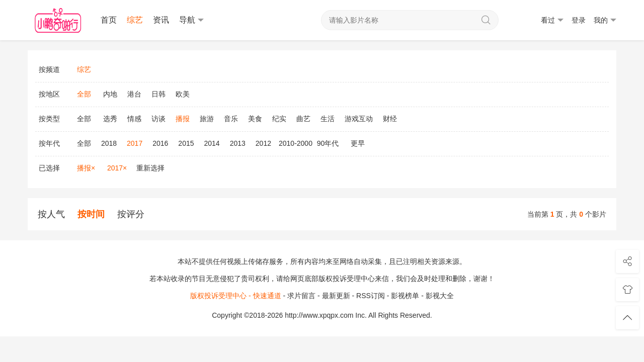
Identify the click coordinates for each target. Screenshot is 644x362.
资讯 (161, 20)
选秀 (110, 119)
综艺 (135, 20)
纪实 (279, 119)
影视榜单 (405, 296)
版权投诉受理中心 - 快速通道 (235, 296)
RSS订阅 (371, 296)
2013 (238, 143)
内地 (110, 94)
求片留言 (301, 296)
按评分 (131, 214)
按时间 (91, 214)
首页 (109, 20)
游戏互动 (359, 119)
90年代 (328, 143)
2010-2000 (296, 143)
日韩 (158, 94)
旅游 (207, 119)
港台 (134, 94)
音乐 (231, 119)
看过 (552, 20)
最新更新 (336, 296)
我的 (605, 20)
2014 (212, 143)
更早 (358, 143)
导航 (191, 20)
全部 (84, 119)
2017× (117, 168)
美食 (255, 119)
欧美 (183, 94)
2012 (263, 143)
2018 (109, 143)
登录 (579, 20)
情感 (134, 119)
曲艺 (303, 119)
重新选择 (150, 168)
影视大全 (440, 296)
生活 (328, 119)
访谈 (158, 119)
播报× (86, 168)
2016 (160, 143)
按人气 (51, 214)
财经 (390, 119)
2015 (186, 143)
